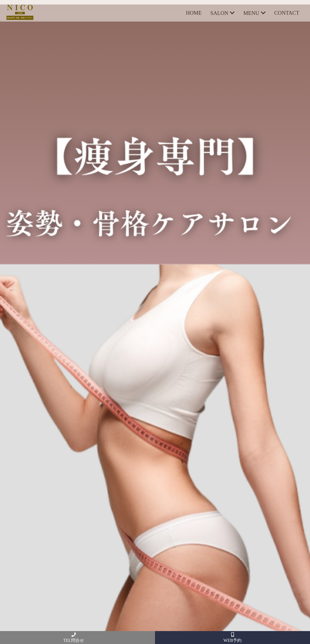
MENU (251, 13)
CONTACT (287, 13)
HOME (194, 13)
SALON (219, 13)
